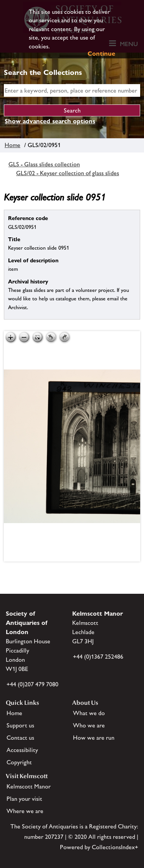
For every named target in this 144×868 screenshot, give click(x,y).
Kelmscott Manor (29, 786)
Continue (101, 54)
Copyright (19, 762)
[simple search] (72, 90)
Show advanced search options (50, 121)
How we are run (94, 738)
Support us (20, 725)
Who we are (89, 725)
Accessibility (22, 750)
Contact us (20, 738)
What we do (89, 713)
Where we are (25, 811)
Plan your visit (24, 799)
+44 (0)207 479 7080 (32, 684)
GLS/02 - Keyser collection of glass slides (68, 173)
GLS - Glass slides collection (44, 164)
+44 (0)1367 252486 (98, 657)
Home (12, 145)
